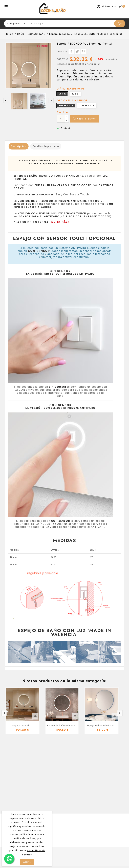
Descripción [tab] (20, 146)
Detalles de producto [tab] (50, 146)
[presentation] (6, 100)
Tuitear (77, 51)
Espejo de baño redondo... (62, 725)
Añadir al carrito (85, 119)
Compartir (71, 51)
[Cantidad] (61, 119)
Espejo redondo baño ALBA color (106, 725)
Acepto (27, 862)
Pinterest (83, 51)
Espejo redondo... (22, 725)
